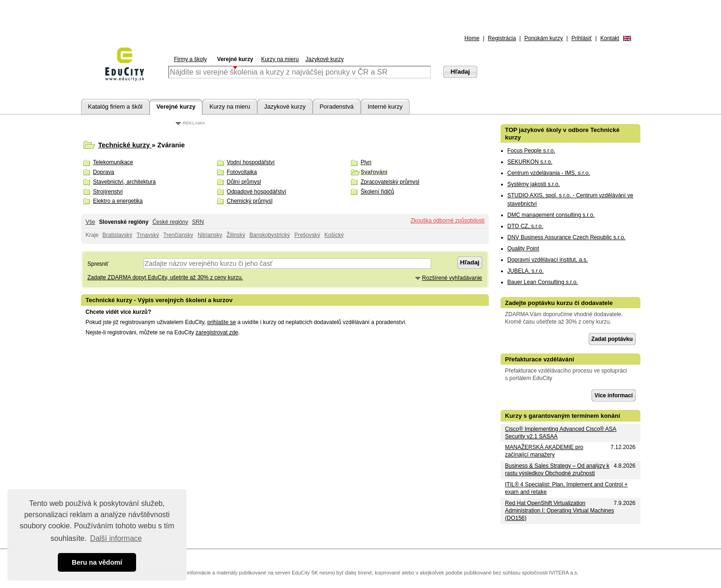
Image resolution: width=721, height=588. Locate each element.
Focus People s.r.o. (532, 151)
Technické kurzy (125, 145)
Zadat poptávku (612, 339)
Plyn (366, 162)
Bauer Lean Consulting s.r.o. (543, 282)
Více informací (613, 395)
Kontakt (610, 38)
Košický (334, 235)
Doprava (104, 172)
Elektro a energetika (118, 201)
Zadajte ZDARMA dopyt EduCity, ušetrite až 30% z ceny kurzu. (165, 277)
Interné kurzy (385, 107)
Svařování (374, 172)
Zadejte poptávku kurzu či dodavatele (559, 303)
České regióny (170, 222)
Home (472, 38)
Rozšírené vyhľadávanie (452, 278)
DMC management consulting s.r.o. (551, 215)
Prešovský (307, 235)
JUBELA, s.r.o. (526, 271)
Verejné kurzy (235, 59)
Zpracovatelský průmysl (390, 182)
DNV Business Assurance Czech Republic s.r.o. (566, 237)
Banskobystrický (270, 235)
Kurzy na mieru (280, 59)
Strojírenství (108, 192)
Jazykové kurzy (324, 59)
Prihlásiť (582, 38)
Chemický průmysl (250, 201)
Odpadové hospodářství (257, 192)
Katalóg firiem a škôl (115, 107)
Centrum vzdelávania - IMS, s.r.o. (549, 173)
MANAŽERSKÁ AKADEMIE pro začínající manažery (544, 451)
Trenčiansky (178, 235)
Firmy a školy (190, 59)
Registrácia (502, 38)
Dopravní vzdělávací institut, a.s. (548, 260)
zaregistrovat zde (217, 332)
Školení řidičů (378, 192)
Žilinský (236, 235)
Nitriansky (210, 235)
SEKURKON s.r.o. (530, 162)
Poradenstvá (337, 107)
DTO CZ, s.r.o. (525, 226)
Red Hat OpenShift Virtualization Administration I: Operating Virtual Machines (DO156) (560, 511)
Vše (91, 222)
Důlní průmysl (244, 182)
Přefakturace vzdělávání (540, 359)
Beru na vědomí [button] (97, 562)
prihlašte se (222, 322)
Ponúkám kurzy (544, 38)
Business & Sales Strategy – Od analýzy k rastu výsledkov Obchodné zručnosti (557, 470)
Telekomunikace (113, 162)
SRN (198, 222)
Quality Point (523, 249)
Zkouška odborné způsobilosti (448, 221)
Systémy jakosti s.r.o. (534, 184)
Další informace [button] (116, 538)
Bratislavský (117, 235)
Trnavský (148, 235)
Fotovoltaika (242, 172)
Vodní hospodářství (251, 162)
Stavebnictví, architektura (125, 182)
